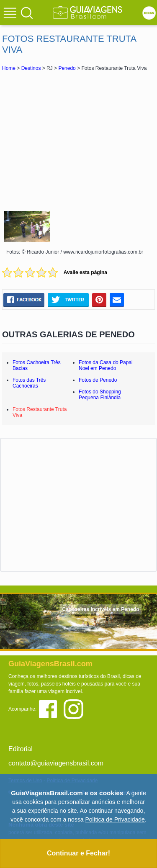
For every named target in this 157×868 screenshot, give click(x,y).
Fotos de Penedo (98, 380)
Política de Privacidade (115, 819)
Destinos (31, 68)
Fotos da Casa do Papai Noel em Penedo (106, 365)
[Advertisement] (79, 140)
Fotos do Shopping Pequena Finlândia (100, 395)
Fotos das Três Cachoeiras (29, 383)
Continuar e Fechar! (78, 853)
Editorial (21, 749)
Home (9, 68)
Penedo (67, 68)
